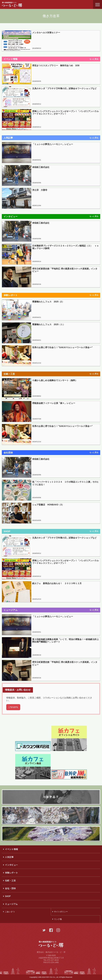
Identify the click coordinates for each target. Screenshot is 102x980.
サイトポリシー (61, 912)
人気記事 (9, 857)
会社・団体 (10, 888)
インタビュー (11, 865)
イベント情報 (11, 849)
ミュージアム (11, 904)
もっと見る (94, 59)
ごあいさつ (10, 912)
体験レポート (11, 873)
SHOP (8, 896)
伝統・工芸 (10, 880)
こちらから (13, 707)
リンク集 (58, 919)
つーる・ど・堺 (15, 4)
